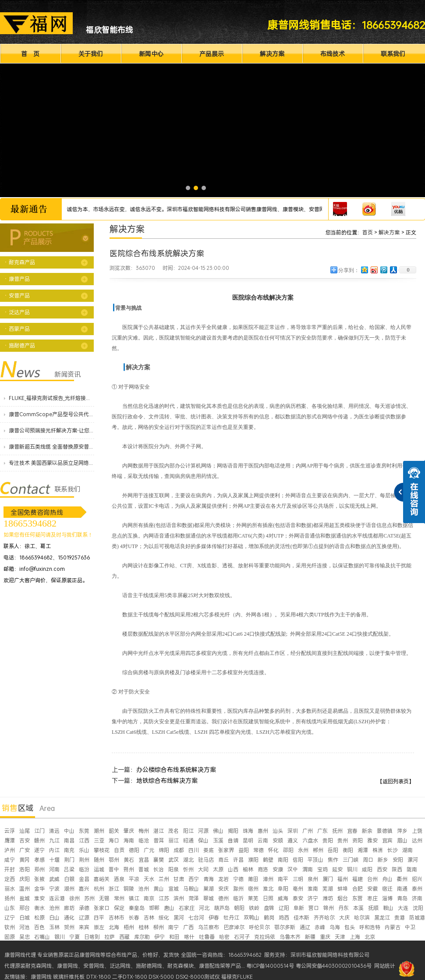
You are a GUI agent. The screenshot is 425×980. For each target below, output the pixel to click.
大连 (403, 908)
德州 (223, 898)
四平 (99, 918)
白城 (25, 918)
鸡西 (284, 918)
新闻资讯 (67, 374)
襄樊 (159, 860)
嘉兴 (84, 889)
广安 (25, 850)
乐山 (84, 850)
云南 (263, 840)
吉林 (149, 918)
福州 (343, 879)
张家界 (226, 850)
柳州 (159, 927)
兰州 (164, 879)
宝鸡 (322, 869)
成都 (179, 850)
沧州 (54, 908)
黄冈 (25, 860)
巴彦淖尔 (234, 927)
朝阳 (239, 908)
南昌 (69, 840)
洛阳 (25, 869)
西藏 (124, 937)
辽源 (84, 918)
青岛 (402, 898)
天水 (149, 879)
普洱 (159, 840)
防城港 (417, 918)
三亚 (99, 840)
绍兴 (417, 879)
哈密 (224, 937)
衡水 (39, 908)
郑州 (39, 869)
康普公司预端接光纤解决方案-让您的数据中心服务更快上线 (51, 430)
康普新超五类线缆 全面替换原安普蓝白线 (51, 447)
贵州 (343, 840)
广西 (188, 927)
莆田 (253, 879)
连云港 (57, 898)
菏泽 (194, 898)
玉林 (54, 927)
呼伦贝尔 (259, 927)
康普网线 (15, 955)
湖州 (69, 889)
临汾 (84, 869)
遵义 (293, 840)
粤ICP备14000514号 (270, 966)
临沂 (238, 898)
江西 (84, 840)
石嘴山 (42, 937)
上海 (355, 937)
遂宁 (39, 850)
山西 (233, 869)
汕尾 (25, 831)
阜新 (299, 908)
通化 (69, 918)
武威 (54, 879)
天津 (340, 937)
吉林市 (117, 918)
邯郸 (154, 908)
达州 (417, 840)
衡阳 (348, 850)
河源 (203, 831)
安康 (278, 869)
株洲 (378, 850)
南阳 (283, 860)
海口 (114, 840)
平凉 (134, 879)
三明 (298, 879)
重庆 (325, 937)
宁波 (54, 889)
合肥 (358, 889)
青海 (209, 879)
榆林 (248, 869)
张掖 (39, 879)
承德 (84, 908)
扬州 (10, 898)
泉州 (313, 879)
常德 (259, 850)
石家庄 (187, 908)
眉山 (402, 840)
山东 (10, 908)
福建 (358, 879)
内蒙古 (393, 927)
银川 (60, 937)
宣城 (174, 889)
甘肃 (179, 879)
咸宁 (10, 860)
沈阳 (418, 908)
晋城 (144, 869)
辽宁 (10, 918)
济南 (417, 898)
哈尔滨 (362, 918)
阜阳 (283, 889)
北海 (114, 927)
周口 (368, 860)
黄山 (159, 889)
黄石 (129, 860)
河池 (25, 927)
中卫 (410, 927)
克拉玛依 (265, 937)
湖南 (407, 850)
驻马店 (206, 860)
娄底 (209, 850)
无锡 (104, 898)
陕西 (397, 869)
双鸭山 (251, 918)
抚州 (337, 831)
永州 (303, 850)
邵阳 (288, 850)
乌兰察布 (209, 927)
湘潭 (363, 850)
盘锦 (269, 908)
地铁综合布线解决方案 (167, 780)
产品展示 (212, 54)
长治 (159, 869)
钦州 (10, 927)
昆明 (248, 840)
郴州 (318, 850)
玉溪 (218, 840)
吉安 (25, 840)
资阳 (358, 840)
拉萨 (110, 937)
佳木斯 (301, 918)
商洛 (263, 869)
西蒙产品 (19, 329)
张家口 (102, 908)
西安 (382, 869)
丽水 (10, 889)
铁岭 (254, 908)
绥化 (164, 918)
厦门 (328, 879)
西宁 (194, 879)
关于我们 (91, 54)
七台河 (196, 918)
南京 (149, 898)
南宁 (174, 927)
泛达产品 (19, 312)
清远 (54, 831)
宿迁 (387, 889)
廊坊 (69, 908)
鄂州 (114, 860)
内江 (54, 850)
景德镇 (385, 831)
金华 (39, 889)
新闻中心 (151, 54)
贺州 (69, 927)
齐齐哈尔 (324, 918)
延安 (337, 869)
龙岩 (223, 879)
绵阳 (164, 850)
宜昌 (144, 860)
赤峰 (320, 927)
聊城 (209, 898)
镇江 (134, 898)
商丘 (223, 860)
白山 (54, 918)
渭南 (308, 869)
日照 (268, 898)
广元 (149, 850)
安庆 (223, 889)
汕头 (278, 831)
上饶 (417, 831)
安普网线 (94, 966)
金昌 (84, 879)
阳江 (188, 831)
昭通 (188, 840)
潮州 (99, 831)
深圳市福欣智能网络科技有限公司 (330, 955)
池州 (144, 889)
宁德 (238, 879)
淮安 (39, 898)
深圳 (293, 831)
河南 (54, 869)
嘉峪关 (102, 879)
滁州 (238, 889)
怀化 (273, 850)
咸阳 (367, 869)
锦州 (329, 908)
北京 (370, 937)
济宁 (313, 898)
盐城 (25, 898)
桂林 (144, 927)
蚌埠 (343, 889)
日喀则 (92, 937)
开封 (10, 869)
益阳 (244, 850)
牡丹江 (231, 918)
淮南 (313, 889)
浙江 (114, 889)
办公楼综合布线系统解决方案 (176, 769)
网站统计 (385, 966)
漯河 (413, 860)
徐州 (74, 898)
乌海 (335, 927)
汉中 (293, 869)
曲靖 (233, 840)
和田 (174, 937)
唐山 (169, 908)
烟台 (343, 898)
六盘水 (310, 840)
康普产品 (19, 279)
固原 (10, 937)
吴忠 (25, 937)
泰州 (417, 889)
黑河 (179, 918)
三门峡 (351, 860)
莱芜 (253, 898)
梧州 (129, 927)
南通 (402, 889)
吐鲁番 (207, 937)
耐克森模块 (181, 966)
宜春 (352, 831)
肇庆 (129, 831)
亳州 (298, 889)
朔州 (129, 869)
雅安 (372, 840)
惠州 (263, 831)
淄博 (387, 898)
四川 (194, 850)
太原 (218, 869)
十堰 (54, 860)
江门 (39, 831)
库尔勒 (142, 937)
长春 (134, 918)
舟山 (387, 879)
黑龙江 (382, 918)
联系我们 (393, 54)
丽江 (174, 840)
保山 (203, 840)
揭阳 (233, 831)
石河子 (242, 937)
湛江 (159, 831)
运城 (99, 869)
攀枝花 (102, 850)
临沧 (144, 840)
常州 (119, 898)
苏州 (89, 898)
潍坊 (328, 898)
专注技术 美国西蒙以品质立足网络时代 (51, 463)
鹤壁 (268, 860)
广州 (308, 831)
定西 (10, 879)
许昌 (238, 860)
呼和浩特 (370, 927)
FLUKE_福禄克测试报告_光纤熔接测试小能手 (51, 398)
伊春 (214, 918)
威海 (283, 898)
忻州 (188, 869)
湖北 (188, 860)
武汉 (174, 860)
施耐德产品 (22, 345)
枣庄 (372, 898)
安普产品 (19, 295)
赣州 (39, 840)
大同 (203, 869)
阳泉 (174, 869)
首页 (368, 232)
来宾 (84, 927)
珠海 (248, 831)
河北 (204, 908)
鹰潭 (10, 840)
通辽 (305, 927)
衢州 (402, 879)
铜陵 (129, 889)
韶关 (114, 831)
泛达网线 (120, 966)
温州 (25, 889)
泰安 (298, 898)
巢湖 (209, 889)
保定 (119, 908)
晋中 (114, 869)
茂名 (174, 831)
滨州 (179, 898)
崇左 (99, 927)
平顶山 (315, 860)
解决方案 (272, 54)
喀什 (189, 937)
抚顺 (373, 908)
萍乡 (402, 831)
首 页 (30, 54)
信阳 (298, 860)
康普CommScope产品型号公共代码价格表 (51, 414)
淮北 (268, 889)
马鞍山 (191, 889)
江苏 (164, 898)
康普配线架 (212, 966)
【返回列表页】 (396, 781)
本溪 (358, 908)
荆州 (84, 860)
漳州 (268, 879)
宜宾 (387, 840)
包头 (350, 927)
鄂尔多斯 (285, 927)
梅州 (144, 831)
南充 (69, 850)
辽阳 (284, 908)
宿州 (253, 889)
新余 (367, 831)
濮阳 (253, 860)
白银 (69, 879)
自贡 (119, 850)
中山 (69, 831)
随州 (99, 860)
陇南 (412, 869)
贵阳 (328, 840)
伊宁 (159, 937)
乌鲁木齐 (290, 937)
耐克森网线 (39, 966)
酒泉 (119, 879)
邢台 (25, 908)
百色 (39, 927)
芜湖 (328, 889)
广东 (322, 831)
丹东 (344, 908)
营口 (314, 908)
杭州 (99, 889)
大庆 (344, 918)
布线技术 (333, 54)
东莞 (84, 831)
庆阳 (25, 879)
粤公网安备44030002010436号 (334, 966)
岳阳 (333, 850)
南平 (283, 879)
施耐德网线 (149, 966)
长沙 (393, 850)
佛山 (218, 831)
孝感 (39, 860)
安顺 (278, 840)
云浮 (10, 831)
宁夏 (74, 937)
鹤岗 (269, 918)
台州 (372, 879)
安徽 (372, 889)
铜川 (352, 869)
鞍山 (388, 908)
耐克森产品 (22, 262)
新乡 (383, 860)
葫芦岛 (222, 908)
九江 (54, 840)
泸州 (10, 850)
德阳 (134, 850)
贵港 (400, 918)
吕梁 (69, 869)
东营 (358, 898)
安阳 (398, 860)
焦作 (333, 860)
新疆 (310, 937)
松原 (39, 918)
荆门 (69, 860)
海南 (129, 840)
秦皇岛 (137, 908)
